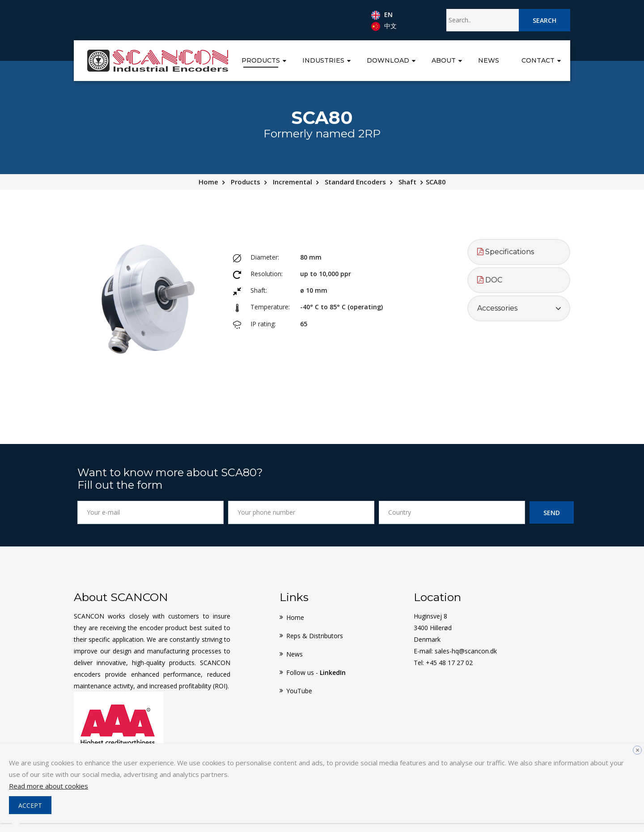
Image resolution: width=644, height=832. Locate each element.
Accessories (497, 308)
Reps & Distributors (315, 636)
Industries (323, 60)
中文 (384, 26)
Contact (538, 60)
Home (208, 182)
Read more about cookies (49, 786)
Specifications (506, 252)
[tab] (519, 252)
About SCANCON (121, 597)
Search (544, 20)
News (489, 60)
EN (382, 15)
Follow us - (316, 672)
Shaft (407, 182)
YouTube (299, 691)
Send (552, 513)
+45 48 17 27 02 (449, 663)
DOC (490, 280)
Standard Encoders (355, 182)
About (444, 60)
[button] (284, 60)
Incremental (292, 182)
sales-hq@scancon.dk (466, 651)
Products (261, 60)
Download (388, 60)
